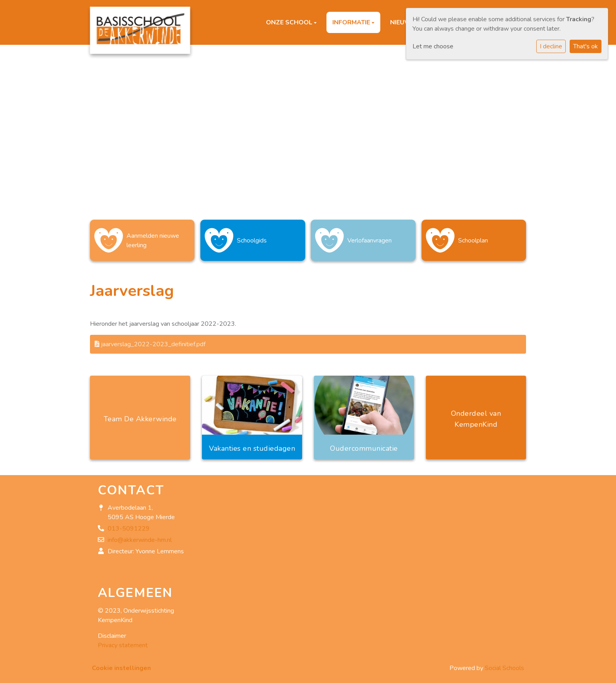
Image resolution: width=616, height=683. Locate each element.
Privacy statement (123, 641)
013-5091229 (129, 525)
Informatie (352, 22)
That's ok (586, 46)
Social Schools (504, 664)
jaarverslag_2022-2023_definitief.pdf (150, 340)
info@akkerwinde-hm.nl (140, 536)
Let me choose (433, 46)
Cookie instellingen (121, 664)
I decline (551, 46)
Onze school (290, 22)
